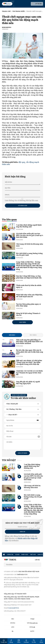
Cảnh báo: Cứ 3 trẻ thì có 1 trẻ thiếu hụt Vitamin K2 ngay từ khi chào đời (29, 373)
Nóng (11, 641)
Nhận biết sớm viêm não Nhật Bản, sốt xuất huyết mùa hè (29, 296)
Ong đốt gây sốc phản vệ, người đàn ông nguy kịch (28, 383)
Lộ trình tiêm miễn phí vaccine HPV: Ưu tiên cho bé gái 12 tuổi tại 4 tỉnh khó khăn (30, 235)
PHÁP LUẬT (25, 555)
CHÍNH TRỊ (10, 555)
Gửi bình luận (23, 206)
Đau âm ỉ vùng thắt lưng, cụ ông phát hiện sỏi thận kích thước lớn (29, 277)
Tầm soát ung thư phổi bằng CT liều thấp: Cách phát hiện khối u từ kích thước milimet (29, 342)
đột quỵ (22, 162)
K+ (13, 631)
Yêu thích (33, 335)
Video (19, 641)
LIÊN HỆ (37, 560)
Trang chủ (4, 641)
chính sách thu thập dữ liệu (21, 540)
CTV (13, 627)
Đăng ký (22, 532)
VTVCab (32, 627)
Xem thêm (23, 322)
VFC (13, 619)
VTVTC (13, 623)
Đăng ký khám (22, 453)
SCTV (32, 631)
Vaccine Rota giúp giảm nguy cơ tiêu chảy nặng (28, 305)
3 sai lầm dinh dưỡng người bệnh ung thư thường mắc (29, 226)
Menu (41, 641)
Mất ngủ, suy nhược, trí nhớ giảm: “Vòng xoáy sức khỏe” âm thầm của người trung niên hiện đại (29, 362)
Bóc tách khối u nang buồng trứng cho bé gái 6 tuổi (29, 254)
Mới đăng (12, 335)
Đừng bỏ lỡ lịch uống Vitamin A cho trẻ (28, 314)
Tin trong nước (19, 11)
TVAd (32, 619)
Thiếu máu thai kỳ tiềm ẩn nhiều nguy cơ (29, 286)
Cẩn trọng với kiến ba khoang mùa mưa (30, 245)
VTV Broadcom (32, 623)
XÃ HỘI (17, 555)
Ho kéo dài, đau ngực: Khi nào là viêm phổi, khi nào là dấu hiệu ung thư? (30, 352)
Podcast (26, 641)
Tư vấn (34, 641)
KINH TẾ (40, 555)
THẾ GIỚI (33, 555)
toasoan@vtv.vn (14, 608)
